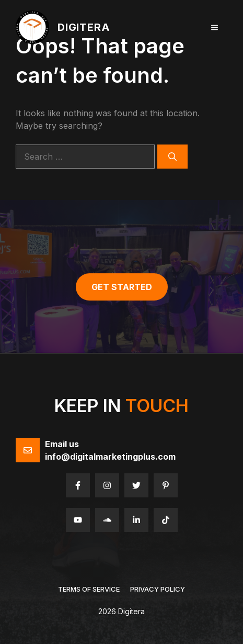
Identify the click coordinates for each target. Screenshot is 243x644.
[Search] (172, 157)
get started (122, 287)
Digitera (84, 27)
